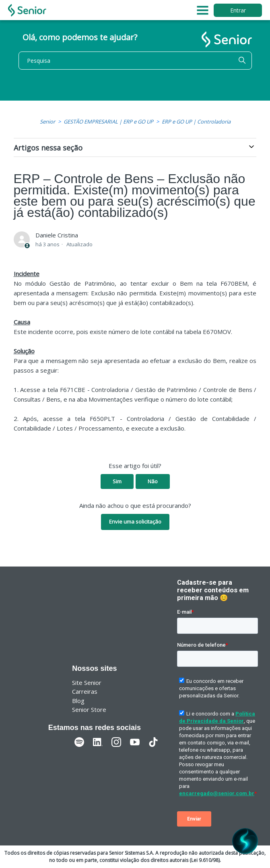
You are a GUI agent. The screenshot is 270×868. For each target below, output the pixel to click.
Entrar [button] (238, 10)
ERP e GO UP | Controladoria (196, 122)
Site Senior (87, 682)
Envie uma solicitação (135, 522)
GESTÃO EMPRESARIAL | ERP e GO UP (108, 122)
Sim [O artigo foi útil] (117, 481)
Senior (47, 122)
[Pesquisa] (135, 61)
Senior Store (89, 709)
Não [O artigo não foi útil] (153, 481)
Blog (78, 701)
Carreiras (85, 691)
